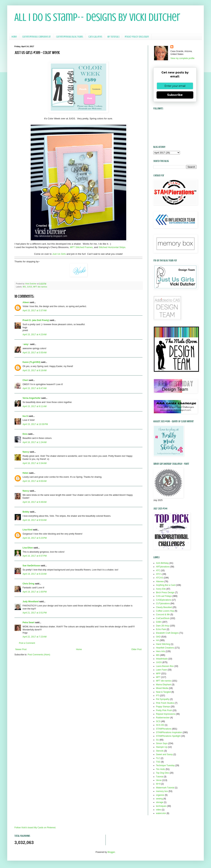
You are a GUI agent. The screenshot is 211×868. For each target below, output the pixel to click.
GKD (158, 637)
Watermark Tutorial (165, 788)
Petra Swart (28, 622)
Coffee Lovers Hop (165, 611)
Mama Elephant (164, 685)
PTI (158, 696)
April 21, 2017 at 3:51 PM (35, 613)
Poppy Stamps (163, 707)
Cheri (25, 380)
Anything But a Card (166, 585)
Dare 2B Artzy (163, 626)
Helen (26, 473)
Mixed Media (162, 688)
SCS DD (160, 725)
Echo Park (161, 629)
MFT (158, 677)
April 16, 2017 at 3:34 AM (35, 463)
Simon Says (162, 743)
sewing (159, 799)
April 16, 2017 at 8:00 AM (35, 481)
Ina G (25, 416)
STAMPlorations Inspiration (169, 732)
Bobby (26, 512)
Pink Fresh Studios (165, 703)
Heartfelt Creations (165, 648)
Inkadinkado (162, 659)
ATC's (159, 574)
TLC (158, 758)
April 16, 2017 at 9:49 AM (35, 502)
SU (158, 740)
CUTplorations (163, 604)
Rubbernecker (163, 718)
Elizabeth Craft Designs (167, 633)
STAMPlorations (164, 729)
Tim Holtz (161, 769)
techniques (161, 806)
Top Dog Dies (162, 773)
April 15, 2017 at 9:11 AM (35, 406)
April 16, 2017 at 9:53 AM (35, 520)
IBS (24, 287)
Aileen (26, 302)
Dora (25, 434)
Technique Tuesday (165, 765)
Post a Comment (27, 643)
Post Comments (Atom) (39, 655)
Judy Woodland (31, 602)
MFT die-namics (40, 287)
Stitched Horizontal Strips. (112, 247)
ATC (158, 570)
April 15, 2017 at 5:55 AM (35, 353)
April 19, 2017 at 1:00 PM (35, 592)
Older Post (136, 649)
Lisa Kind (27, 530)
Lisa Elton (28, 548)
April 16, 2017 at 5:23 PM (35, 538)
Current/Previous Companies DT (36, 37)
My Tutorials (113, 37)
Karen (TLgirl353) (31, 362)
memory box (162, 791)
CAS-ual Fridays (164, 596)
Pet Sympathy (163, 699)
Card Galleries (95, 37)
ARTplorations (163, 567)
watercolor (161, 813)
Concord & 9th (163, 615)
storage (160, 802)
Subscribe (175, 95)
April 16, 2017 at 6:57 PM (35, 556)
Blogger (111, 852)
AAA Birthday (162, 563)
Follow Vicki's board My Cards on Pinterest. (35, 828)
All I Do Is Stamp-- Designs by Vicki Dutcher (97, 17)
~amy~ (26, 344)
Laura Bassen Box (165, 666)
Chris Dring (28, 584)
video (159, 810)
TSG (158, 762)
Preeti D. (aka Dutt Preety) (36, 320)
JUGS (29, 287)
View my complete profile (182, 58)
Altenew (160, 581)
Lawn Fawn (161, 670)
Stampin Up (162, 747)
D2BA (159, 622)
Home (14, 37)
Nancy (26, 452)
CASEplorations (164, 600)
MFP (158, 674)
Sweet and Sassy (164, 754)
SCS (158, 721)
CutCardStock (163, 618)
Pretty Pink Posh (164, 710)
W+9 (158, 784)
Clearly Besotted (164, 607)
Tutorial (160, 777)
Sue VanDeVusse (31, 566)
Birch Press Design (165, 593)
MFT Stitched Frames (81, 247)
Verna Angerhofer (32, 398)
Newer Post (21, 649)
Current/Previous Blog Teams (70, 37)
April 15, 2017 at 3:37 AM (35, 311)
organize (160, 795)
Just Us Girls (59, 254)
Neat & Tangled (163, 692)
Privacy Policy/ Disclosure (137, 37)
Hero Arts (161, 651)
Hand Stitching (163, 644)
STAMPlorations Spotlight (168, 736)
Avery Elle (161, 589)
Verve (159, 780)
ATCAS (160, 578)
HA (158, 640)
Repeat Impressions (166, 714)
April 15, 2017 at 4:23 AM (35, 335)
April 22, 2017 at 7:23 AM (35, 637)
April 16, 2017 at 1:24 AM (35, 442)
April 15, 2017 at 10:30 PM (35, 424)
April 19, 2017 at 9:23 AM (35, 574)
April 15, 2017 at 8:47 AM (35, 388)
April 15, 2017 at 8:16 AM (35, 370)
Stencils (160, 751)
